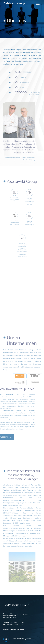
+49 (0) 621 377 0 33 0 (17, 623)
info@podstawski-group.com (14, 630)
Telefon (6, 623)
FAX (5, 625)
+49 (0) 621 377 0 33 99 (15, 625)
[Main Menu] (38, 3)
